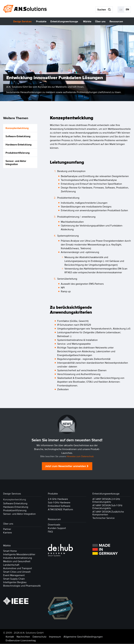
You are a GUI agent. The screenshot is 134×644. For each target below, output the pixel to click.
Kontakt (10, 637)
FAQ (50, 532)
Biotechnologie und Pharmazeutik (22, 586)
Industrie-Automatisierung (18, 558)
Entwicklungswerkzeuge (106, 494)
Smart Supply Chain (14, 579)
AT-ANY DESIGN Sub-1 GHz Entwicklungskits (107, 507)
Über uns (8, 524)
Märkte (7, 546)
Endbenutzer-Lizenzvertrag (21, 641)
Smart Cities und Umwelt (17, 572)
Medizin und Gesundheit (17, 561)
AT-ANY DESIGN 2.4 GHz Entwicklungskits (106, 500)
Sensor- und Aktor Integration (16, 163)
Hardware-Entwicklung (18, 144)
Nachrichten (23, 637)
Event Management (14, 575)
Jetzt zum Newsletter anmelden (65, 466)
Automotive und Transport (18, 568)
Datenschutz (40, 637)
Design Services (12, 494)
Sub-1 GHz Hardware (59, 503)
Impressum (55, 637)
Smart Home (10, 551)
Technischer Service (104, 518)
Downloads (54, 525)
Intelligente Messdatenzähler (19, 554)
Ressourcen (54, 519)
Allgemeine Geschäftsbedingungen (83, 637)
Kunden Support (57, 528)
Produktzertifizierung (18, 153)
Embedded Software (59, 506)
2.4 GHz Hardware (58, 499)
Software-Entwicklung (18, 136)
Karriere (8, 533)
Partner (7, 529)
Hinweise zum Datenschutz (80, 457)
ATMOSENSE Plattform (60, 510)
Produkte (53, 494)
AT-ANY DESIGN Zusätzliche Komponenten (108, 513)
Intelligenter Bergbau (15, 582)
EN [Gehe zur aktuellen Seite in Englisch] (127, 9)
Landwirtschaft (11, 565)
